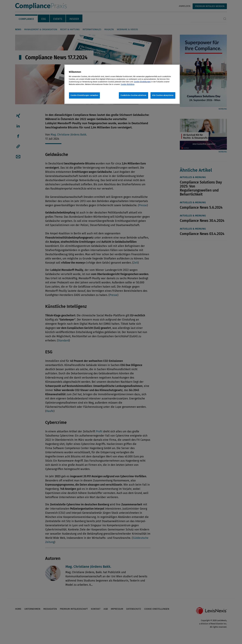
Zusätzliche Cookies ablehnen (134, 95)
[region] (122, 84)
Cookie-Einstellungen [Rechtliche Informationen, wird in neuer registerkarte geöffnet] (142, 82)
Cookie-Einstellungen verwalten (84, 95)
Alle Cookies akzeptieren (163, 95)
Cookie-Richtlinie (127, 84)
